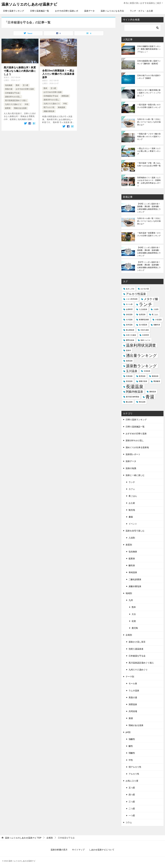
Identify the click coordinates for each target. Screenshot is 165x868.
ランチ (132, 482)
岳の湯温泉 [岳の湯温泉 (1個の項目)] (143, 325)
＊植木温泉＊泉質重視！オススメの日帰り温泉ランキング (149, 234)
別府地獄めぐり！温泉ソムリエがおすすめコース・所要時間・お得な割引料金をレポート (149, 182)
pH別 (128, 732)
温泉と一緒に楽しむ (135, 475)
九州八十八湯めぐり (13, 104)
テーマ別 (130, 677)
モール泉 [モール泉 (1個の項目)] (129, 304)
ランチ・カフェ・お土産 (141, 11)
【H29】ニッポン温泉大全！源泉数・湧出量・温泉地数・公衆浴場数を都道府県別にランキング (149, 208)
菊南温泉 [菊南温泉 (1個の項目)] (155, 376)
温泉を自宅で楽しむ (135, 531)
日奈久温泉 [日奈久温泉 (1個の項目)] (145, 330)
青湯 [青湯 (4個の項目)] (150, 397)
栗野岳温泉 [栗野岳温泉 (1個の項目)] (130, 340)
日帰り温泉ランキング (14, 11)
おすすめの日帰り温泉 (25, 89)
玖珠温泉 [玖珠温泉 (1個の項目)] (129, 376)
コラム (129, 822)
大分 (134, 614)
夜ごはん (133, 496)
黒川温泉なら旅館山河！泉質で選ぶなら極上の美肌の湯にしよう (20, 71)
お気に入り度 (132, 781)
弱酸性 (132, 753)
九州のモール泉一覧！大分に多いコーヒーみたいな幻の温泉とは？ (149, 122)
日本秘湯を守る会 (12, 93)
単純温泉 (61, 107)
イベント (133, 524)
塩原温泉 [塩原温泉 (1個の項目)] (142, 314)
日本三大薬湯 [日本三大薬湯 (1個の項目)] (131, 335)
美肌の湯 (9, 89)
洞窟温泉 (65, 96)
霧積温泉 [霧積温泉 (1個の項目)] (153, 392)
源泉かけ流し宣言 (137, 642)
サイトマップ (78, 850)
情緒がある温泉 (20, 108)
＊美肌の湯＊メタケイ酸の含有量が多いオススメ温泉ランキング (149, 137)
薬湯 (131, 718)
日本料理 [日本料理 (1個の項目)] (145, 335)
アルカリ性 (134, 774)
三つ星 (132, 802)
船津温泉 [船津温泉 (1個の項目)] (142, 376)
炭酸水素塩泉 (49, 111)
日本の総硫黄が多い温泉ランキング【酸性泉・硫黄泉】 (149, 62)
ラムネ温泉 (134, 691)
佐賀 (134, 621)
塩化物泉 (9, 85)
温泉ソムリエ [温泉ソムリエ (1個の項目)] (145, 340)
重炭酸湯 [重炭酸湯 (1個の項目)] (157, 381)
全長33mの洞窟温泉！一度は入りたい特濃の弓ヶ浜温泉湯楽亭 (58, 74)
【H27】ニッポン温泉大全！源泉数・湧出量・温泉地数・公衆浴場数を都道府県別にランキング (149, 266)
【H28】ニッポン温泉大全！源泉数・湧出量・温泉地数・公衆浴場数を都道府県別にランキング (149, 252)
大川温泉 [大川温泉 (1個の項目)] (129, 320)
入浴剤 (132, 538)
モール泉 (133, 683)
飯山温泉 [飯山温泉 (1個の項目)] (129, 402)
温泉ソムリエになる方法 (112, 11)
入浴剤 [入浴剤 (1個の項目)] (156, 309)
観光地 (132, 510)
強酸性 (132, 739)
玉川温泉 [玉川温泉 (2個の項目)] (132, 371)
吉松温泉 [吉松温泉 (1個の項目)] (129, 314)
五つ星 (26, 85)
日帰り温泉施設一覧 (40, 11)
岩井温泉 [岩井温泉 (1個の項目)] (129, 325)
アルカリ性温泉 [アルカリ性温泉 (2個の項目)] (136, 294)
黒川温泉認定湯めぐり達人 (16, 100)
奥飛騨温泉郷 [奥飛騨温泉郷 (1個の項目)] (144, 320)
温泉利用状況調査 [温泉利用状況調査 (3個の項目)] (141, 345)
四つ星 (132, 795)
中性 (27, 104)
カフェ (132, 489)
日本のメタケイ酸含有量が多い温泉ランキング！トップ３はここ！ (149, 93)
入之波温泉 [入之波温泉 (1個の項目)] (143, 309)
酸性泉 (132, 565)
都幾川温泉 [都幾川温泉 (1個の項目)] (143, 381)
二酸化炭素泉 (135, 579)
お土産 (132, 503)
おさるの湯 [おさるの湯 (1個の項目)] (145, 289)
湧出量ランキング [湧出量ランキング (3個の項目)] (141, 356)
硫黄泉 (8, 108)
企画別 (129, 635)
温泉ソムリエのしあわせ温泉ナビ (29, 4)
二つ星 (132, 809)
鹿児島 (135, 628)
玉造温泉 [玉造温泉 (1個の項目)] (147, 371)
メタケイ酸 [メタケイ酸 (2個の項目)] (151, 299)
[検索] (142, 28)
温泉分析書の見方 (59, 850)
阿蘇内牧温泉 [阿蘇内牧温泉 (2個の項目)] (134, 392)
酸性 (131, 746)
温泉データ (89, 11)
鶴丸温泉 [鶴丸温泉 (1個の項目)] (142, 402)
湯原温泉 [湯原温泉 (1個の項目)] (129, 361)
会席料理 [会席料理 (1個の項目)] (129, 309)
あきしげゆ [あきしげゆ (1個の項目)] (130, 289)
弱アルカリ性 (49, 107)
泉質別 (129, 545)
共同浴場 (133, 711)
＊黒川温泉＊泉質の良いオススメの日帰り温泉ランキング (149, 106)
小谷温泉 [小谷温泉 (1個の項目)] (158, 320)
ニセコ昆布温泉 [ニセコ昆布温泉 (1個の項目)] (132, 299)
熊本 (18, 85)
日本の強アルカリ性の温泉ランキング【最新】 (149, 77)
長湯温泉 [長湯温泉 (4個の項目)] (135, 387)
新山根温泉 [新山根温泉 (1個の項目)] (130, 330)
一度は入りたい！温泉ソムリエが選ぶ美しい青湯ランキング (149, 151)
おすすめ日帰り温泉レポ (67, 11)
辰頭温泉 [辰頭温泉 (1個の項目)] (129, 381)
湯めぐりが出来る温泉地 (137, 447)
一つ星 (132, 816)
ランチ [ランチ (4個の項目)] (146, 304)
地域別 (129, 593)
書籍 (131, 517)
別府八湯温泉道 (136, 649)
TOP (23, 838)
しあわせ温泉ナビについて (102, 850)
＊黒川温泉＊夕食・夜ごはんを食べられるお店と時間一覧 (149, 164)
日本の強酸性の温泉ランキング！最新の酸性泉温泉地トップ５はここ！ (149, 49)
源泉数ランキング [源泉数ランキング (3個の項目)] (141, 366)
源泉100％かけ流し (13, 97)
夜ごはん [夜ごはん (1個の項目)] (155, 314)
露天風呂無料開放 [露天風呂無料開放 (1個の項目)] (133, 397)
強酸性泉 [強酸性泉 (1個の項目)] (157, 325)
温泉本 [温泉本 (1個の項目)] (128, 350)
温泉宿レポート (133, 454)
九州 (131, 600)
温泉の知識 (131, 468)
